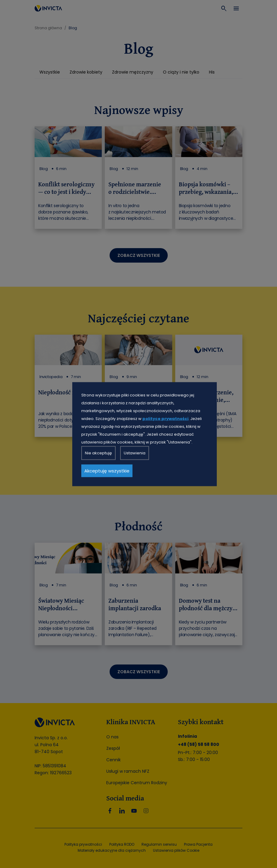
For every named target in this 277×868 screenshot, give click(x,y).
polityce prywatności (165, 418)
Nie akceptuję (98, 453)
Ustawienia (135, 453)
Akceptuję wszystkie (107, 470)
